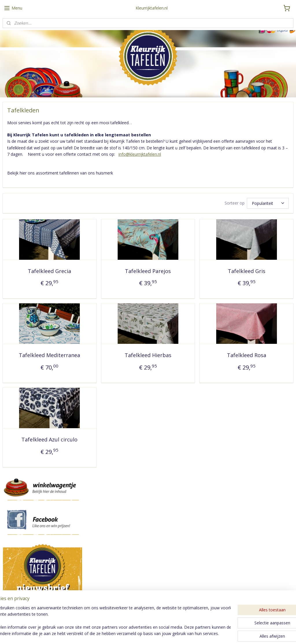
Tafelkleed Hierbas (148, 355)
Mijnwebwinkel (214, 633)
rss (141, 633)
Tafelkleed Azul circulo (49, 439)
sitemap (129, 633)
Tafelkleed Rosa (247, 355)
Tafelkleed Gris (247, 271)
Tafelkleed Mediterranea (49, 355)
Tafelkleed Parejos (148, 271)
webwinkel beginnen (164, 633)
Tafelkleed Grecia (49, 271)
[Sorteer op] (268, 203)
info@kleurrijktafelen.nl (140, 154)
